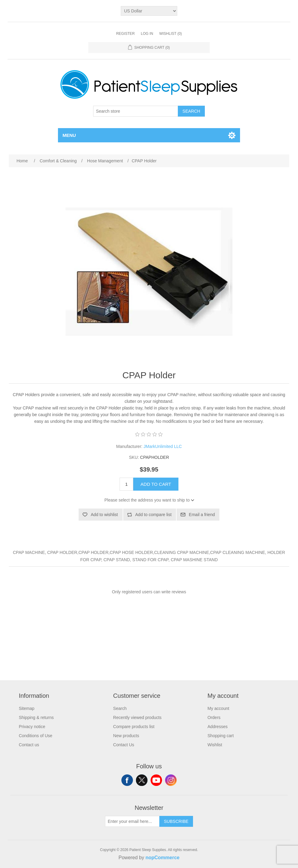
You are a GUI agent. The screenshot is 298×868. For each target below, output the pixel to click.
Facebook (127, 780)
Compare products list (134, 727)
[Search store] (136, 111)
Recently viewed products (137, 717)
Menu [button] (69, 135)
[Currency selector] (149, 11)
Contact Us (124, 745)
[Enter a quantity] (126, 484)
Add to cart (156, 484)
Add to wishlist (104, 515)
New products (126, 736)
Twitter (142, 780)
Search (191, 111)
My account (218, 708)
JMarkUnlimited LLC (163, 446)
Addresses (218, 727)
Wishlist (215, 745)
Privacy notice (32, 727)
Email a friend (202, 515)
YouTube (156, 780)
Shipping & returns (36, 717)
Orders (214, 717)
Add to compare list (154, 515)
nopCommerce (162, 858)
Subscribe (176, 821)
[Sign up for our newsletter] (132, 821)
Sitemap (27, 708)
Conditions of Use (36, 736)
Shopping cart (221, 736)
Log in (147, 34)
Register (125, 34)
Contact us (29, 745)
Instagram (171, 780)
